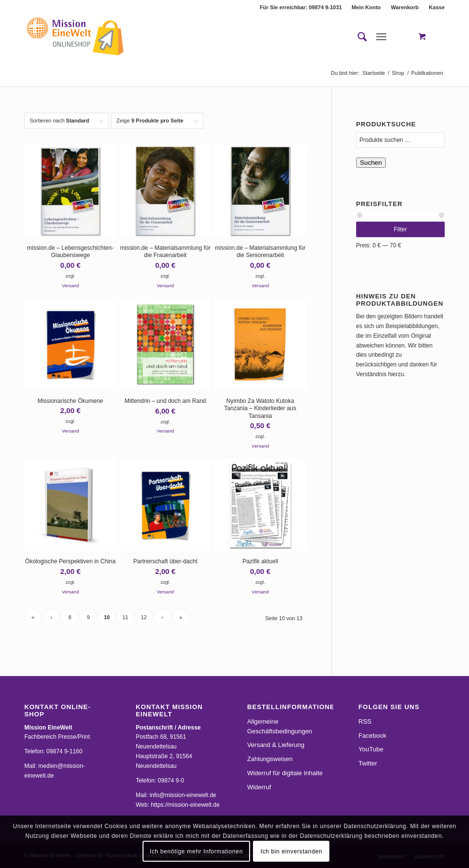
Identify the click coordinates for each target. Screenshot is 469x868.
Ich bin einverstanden (292, 851)
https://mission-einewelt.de (185, 805)
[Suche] (357, 37)
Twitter (368, 763)
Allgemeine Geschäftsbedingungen (280, 726)
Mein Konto (366, 7)
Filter (401, 229)
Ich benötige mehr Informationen (196, 851)
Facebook (372, 736)
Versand (70, 286)
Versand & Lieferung (276, 745)
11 (125, 617)
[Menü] (381, 37)
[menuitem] (367, 7)
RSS (365, 721)
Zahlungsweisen (270, 759)
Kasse (437, 7)
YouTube (371, 749)
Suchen (371, 163)
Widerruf (259, 787)
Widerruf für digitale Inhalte (285, 773)
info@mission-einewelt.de (183, 795)
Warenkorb (405, 7)
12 (144, 617)
